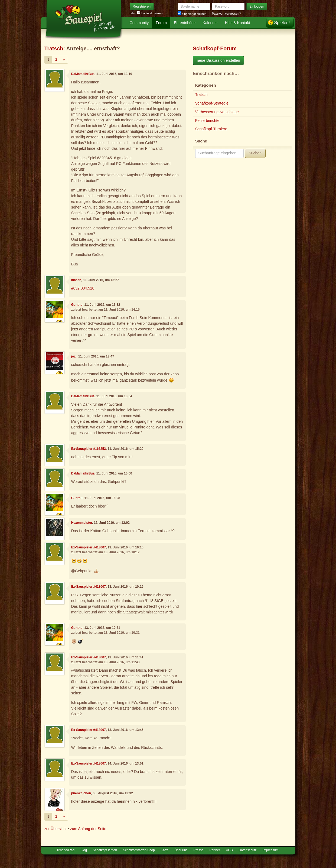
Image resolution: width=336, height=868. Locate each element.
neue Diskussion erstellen (218, 60)
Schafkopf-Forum (215, 48)
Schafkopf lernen (105, 850)
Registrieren (142, 6)
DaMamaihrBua (83, 74)
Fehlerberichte (207, 121)
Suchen (255, 153)
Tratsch (54, 48)
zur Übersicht (56, 829)
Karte (165, 850)
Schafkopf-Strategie (212, 103)
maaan (76, 280)
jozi (74, 356)
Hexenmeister (82, 523)
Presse (199, 850)
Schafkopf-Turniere (211, 129)
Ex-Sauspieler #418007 (89, 547)
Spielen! (282, 23)
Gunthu (77, 305)
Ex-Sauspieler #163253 (89, 449)
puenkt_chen (81, 793)
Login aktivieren (150, 13)
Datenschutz (248, 850)
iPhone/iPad (66, 850)
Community (139, 23)
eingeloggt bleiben (192, 14)
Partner (215, 850)
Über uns (181, 850)
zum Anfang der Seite (88, 829)
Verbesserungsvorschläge (217, 112)
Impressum (271, 850)
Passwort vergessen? (226, 14)
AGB (229, 850)
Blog (84, 850)
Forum (161, 23)
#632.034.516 (83, 288)
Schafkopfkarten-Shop (139, 850)
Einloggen (257, 6)
